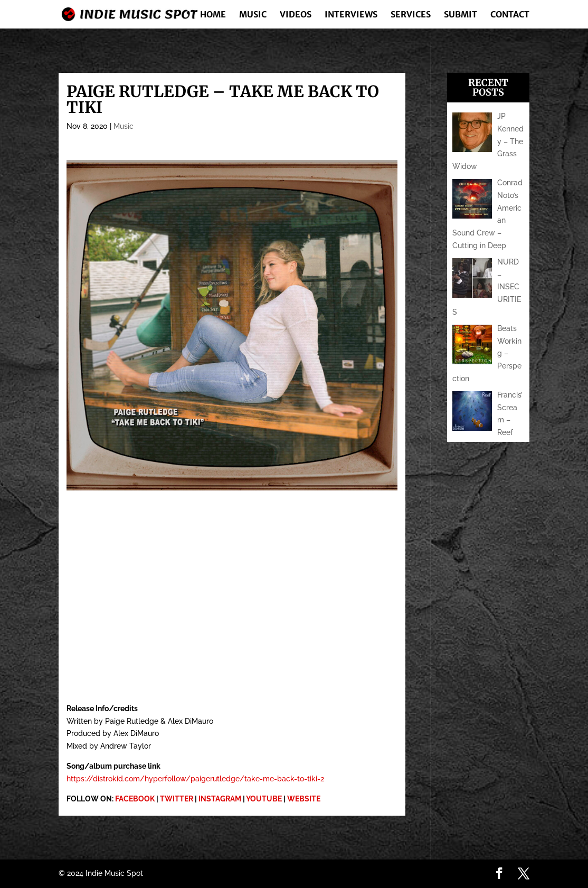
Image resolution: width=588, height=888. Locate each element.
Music (253, 15)
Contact (510, 15)
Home (213, 15)
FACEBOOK (135, 799)
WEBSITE (304, 799)
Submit (461, 15)
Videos (296, 15)
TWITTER (177, 799)
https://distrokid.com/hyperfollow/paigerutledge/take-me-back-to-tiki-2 (195, 779)
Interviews (351, 15)
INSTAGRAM (220, 799)
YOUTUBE (264, 799)
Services (411, 15)
